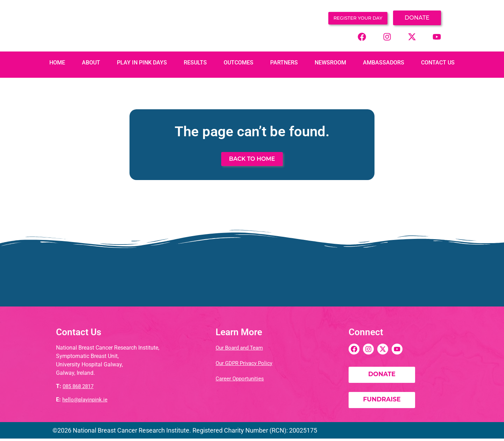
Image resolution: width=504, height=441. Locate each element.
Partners (284, 62)
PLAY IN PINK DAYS (142, 62)
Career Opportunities (241, 378)
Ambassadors (384, 62)
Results (195, 62)
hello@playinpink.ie (86, 399)
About (91, 62)
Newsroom (330, 62)
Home (57, 62)
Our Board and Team (241, 347)
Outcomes (239, 62)
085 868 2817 (80, 386)
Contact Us (438, 62)
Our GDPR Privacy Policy (246, 362)
